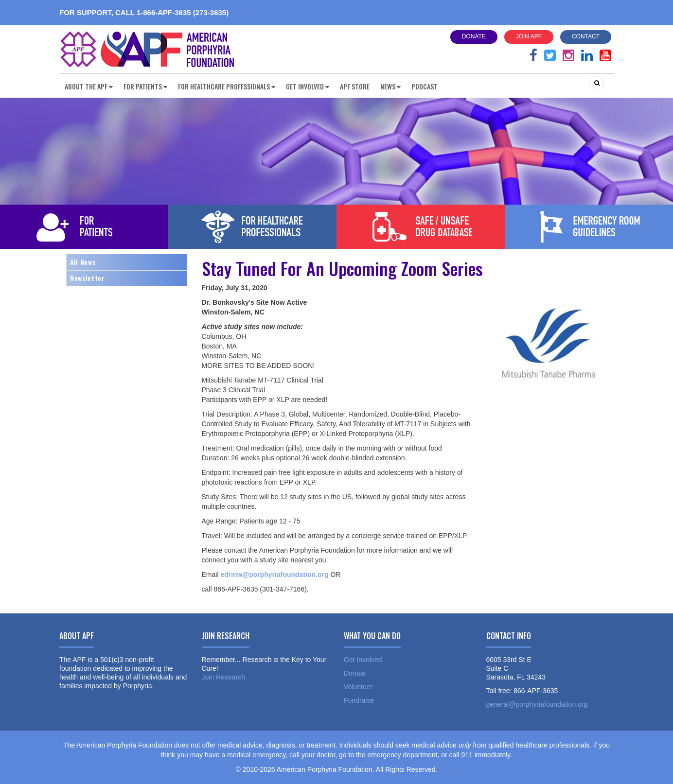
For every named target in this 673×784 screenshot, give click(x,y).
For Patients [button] (145, 86)
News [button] (390, 86)
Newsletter (88, 278)
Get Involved (363, 660)
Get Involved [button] (308, 86)
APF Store (355, 86)
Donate (474, 36)
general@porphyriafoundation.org (537, 704)
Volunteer (358, 687)
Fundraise (359, 700)
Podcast (425, 86)
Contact (586, 36)
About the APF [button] (89, 86)
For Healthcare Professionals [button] (227, 86)
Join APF (529, 36)
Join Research (224, 677)
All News (83, 262)
